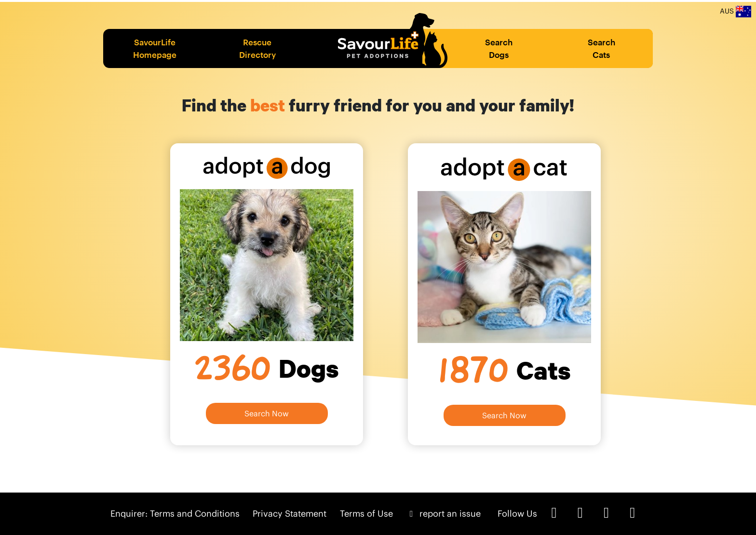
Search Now (267, 413)
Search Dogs (499, 48)
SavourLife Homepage (155, 48)
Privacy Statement (290, 514)
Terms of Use (366, 514)
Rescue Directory (257, 48)
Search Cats (601, 48)
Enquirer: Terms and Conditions (175, 514)
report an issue (443, 514)
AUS (736, 12)
